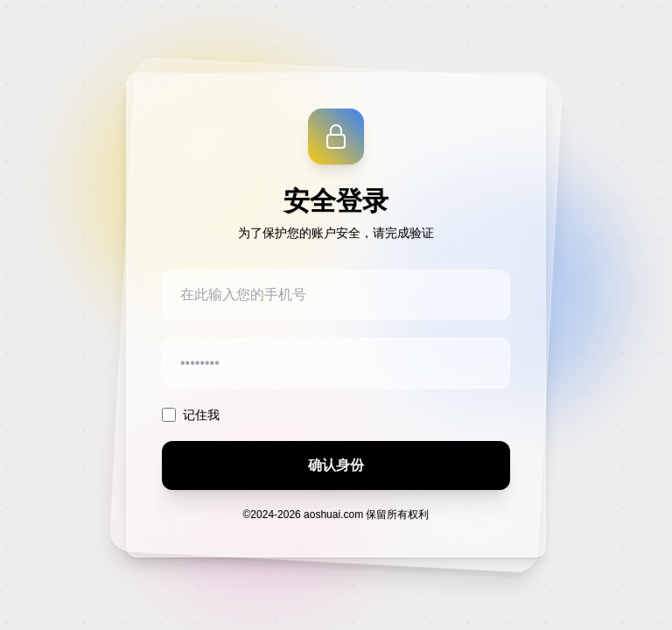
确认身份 (336, 465)
